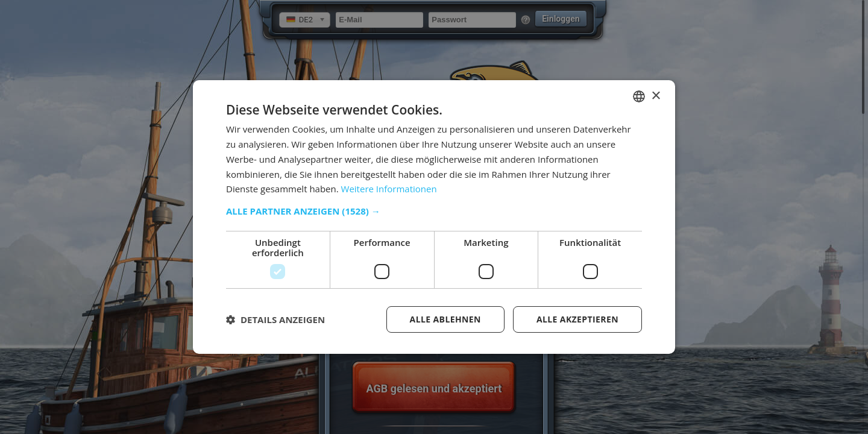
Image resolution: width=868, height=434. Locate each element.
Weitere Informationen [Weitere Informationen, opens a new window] (389, 189)
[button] (434, 211)
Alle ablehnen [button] (445, 319)
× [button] (656, 96)
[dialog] (434, 217)
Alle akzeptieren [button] (577, 319)
